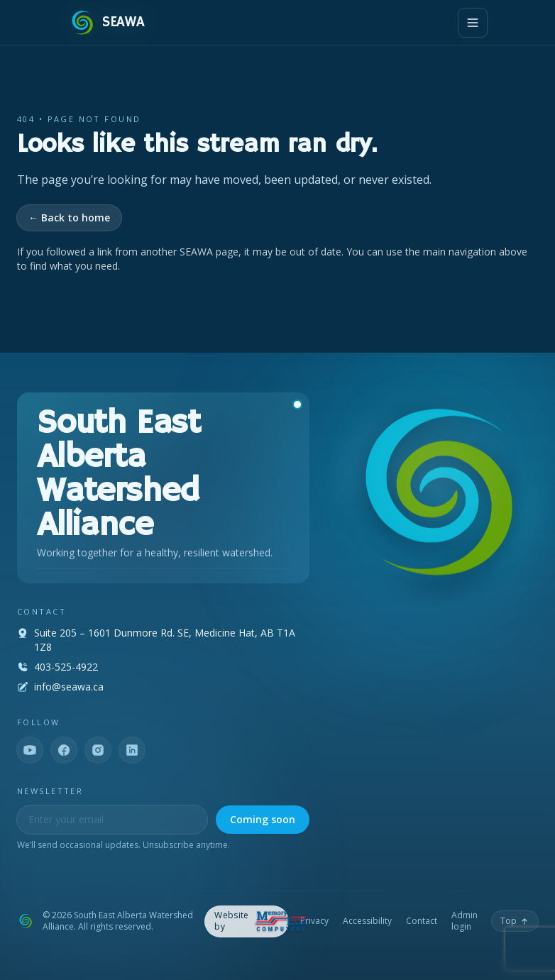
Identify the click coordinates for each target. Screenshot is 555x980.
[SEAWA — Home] (106, 23)
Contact (422, 921)
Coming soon (263, 819)
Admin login (465, 921)
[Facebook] (64, 750)
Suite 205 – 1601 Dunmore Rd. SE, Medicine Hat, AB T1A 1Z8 (165, 640)
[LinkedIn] (132, 750)
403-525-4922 (66, 667)
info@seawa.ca (69, 687)
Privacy (314, 921)
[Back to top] (515, 921)
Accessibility (367, 921)
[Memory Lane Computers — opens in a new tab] (247, 921)
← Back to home (69, 218)
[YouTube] (30, 750)
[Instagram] (98, 750)
